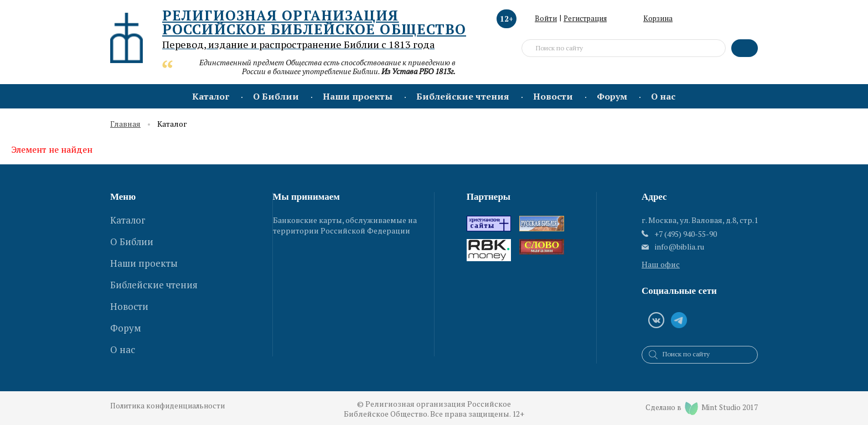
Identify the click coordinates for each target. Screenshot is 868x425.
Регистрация (585, 18)
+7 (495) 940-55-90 (686, 234)
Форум (612, 96)
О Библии (276, 96)
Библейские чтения (463, 96)
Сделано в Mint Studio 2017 (700, 408)
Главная (125, 124)
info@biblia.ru (680, 247)
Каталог (211, 96)
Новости (553, 96)
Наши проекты (358, 96)
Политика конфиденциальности (172, 408)
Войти (546, 18)
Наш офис (661, 264)
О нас (663, 96)
